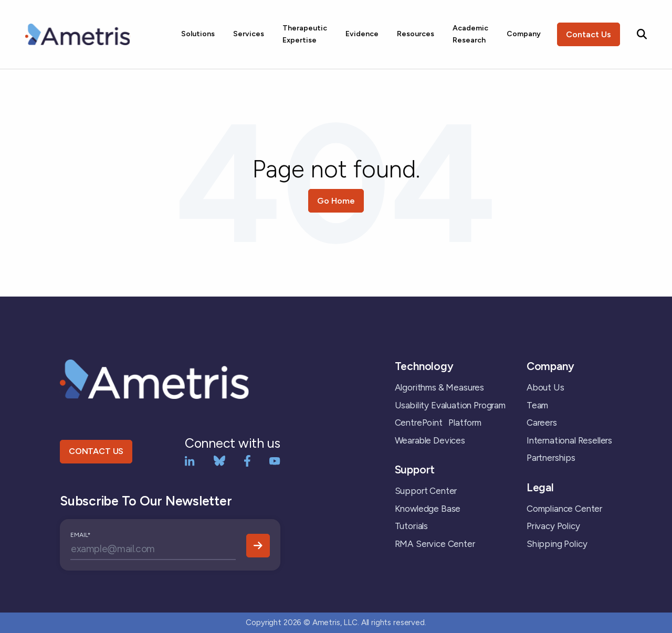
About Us (545, 387)
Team (537, 405)
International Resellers (569, 440)
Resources (416, 34)
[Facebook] (247, 460)
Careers (542, 423)
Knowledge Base (428, 509)
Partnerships (551, 458)
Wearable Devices (430, 440)
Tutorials (411, 526)
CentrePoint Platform (438, 423)
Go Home (336, 201)
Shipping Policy (557, 544)
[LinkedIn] (190, 460)
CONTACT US (96, 451)
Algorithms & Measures (439, 387)
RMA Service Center (435, 544)
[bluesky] (219, 460)
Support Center (426, 491)
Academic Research (470, 34)
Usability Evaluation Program (450, 405)
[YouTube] (275, 460)
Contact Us (589, 34)
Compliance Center (564, 509)
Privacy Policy (553, 526)
